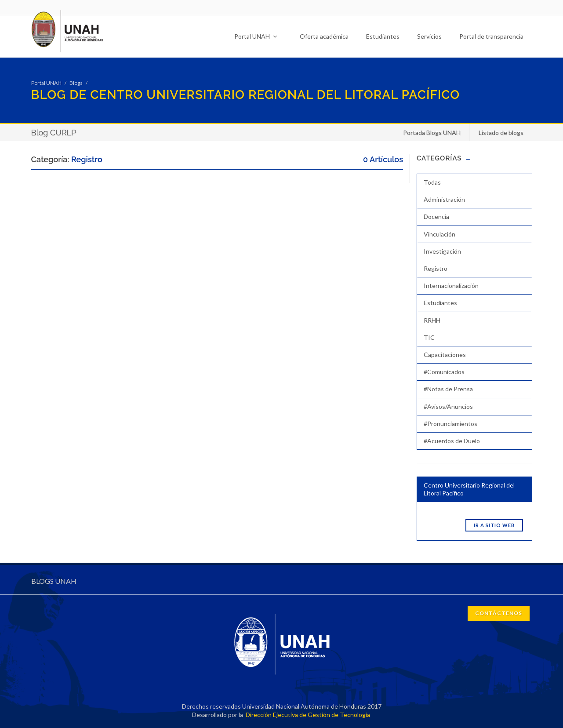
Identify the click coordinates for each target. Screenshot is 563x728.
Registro (436, 268)
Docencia (436, 217)
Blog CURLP (54, 133)
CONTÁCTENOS (499, 613)
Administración (444, 199)
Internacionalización (451, 286)
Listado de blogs (501, 133)
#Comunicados (444, 372)
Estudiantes (383, 36)
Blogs (76, 83)
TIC (429, 337)
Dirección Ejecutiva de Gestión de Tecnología (308, 715)
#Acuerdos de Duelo (452, 441)
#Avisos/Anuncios (448, 406)
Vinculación (440, 234)
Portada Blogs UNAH (432, 133)
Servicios (429, 36)
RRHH (432, 320)
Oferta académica (324, 36)
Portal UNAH (256, 36)
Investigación (442, 251)
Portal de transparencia (491, 36)
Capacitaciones (445, 355)
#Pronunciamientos (450, 424)
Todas (432, 182)
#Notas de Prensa (448, 389)
